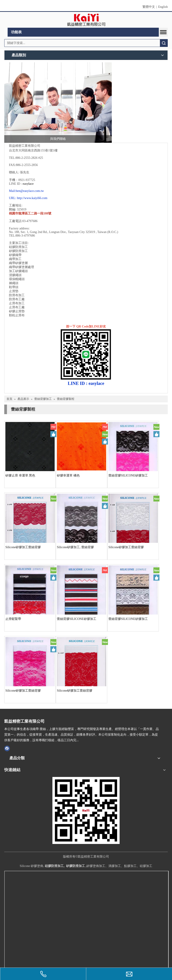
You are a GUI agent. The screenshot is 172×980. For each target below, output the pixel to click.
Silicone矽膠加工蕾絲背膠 (23, 547)
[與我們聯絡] (58, 103)
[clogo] (86, 20)
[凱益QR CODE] (86, 810)
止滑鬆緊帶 (13, 619)
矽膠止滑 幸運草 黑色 (20, 475)
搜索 (164, 43)
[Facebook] (7, 748)
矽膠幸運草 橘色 (68, 475)
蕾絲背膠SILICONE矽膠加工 (128, 475)
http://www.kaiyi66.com (32, 198)
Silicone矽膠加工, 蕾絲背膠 (75, 547)
